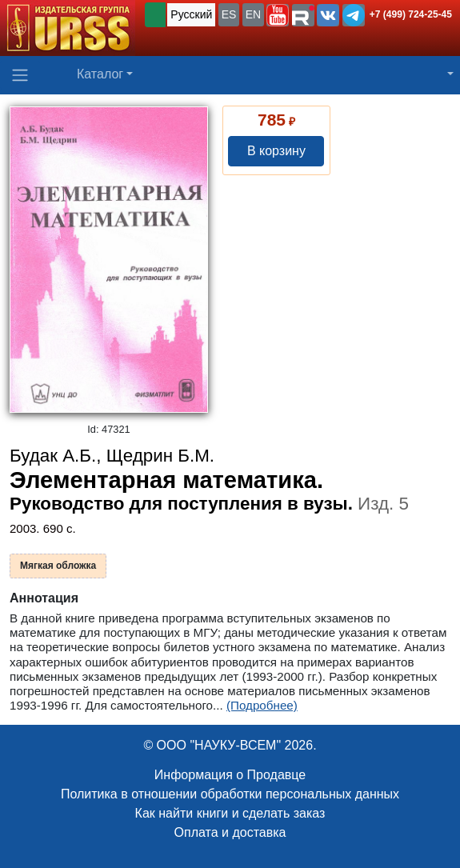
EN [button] (253, 14)
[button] (278, 15)
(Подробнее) (262, 705)
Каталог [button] (100, 74)
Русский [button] (191, 14)
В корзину (276, 151)
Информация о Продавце (230, 775)
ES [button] (229, 14)
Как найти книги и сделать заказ (230, 813)
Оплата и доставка (230, 832)
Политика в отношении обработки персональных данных (230, 794)
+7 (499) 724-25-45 (411, 14)
